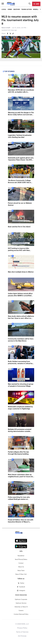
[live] (36, 4)
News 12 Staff (6, 28)
